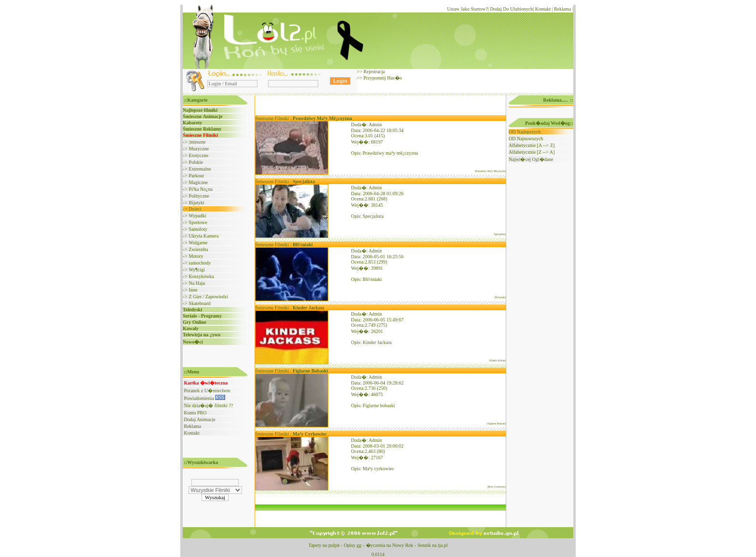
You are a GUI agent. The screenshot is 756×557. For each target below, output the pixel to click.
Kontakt (543, 9)
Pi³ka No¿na (201, 189)
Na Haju (197, 283)
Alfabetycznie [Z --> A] (532, 152)
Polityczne (199, 196)
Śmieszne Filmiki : (304, 118)
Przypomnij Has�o (382, 78)
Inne (193, 290)
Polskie (196, 162)
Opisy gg (352, 545)
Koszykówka (202, 276)
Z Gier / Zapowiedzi (209, 297)
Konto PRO (196, 413)
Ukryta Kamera (204, 236)
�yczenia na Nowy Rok (390, 545)
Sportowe (198, 222)
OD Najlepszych (525, 132)
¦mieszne (197, 142)
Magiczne (198, 182)
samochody (200, 263)
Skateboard (200, 303)
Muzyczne (199, 149)
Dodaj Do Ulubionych (511, 9)
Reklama (562, 9)
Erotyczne (199, 155)
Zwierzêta (199, 249)
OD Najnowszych (526, 139)
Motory (196, 256)
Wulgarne (198, 243)
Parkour (197, 176)
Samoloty (198, 229)
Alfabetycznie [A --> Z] (532, 145)
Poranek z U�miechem (207, 391)
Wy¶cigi (196, 270)
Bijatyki (197, 203)
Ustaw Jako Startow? (467, 9)
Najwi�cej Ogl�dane (531, 159)
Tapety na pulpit (324, 545)
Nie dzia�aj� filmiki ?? (209, 405)
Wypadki (197, 216)
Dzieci (195, 209)
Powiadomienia (205, 398)
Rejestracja (373, 72)
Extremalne (200, 169)
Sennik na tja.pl (433, 545)
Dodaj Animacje (200, 419)
